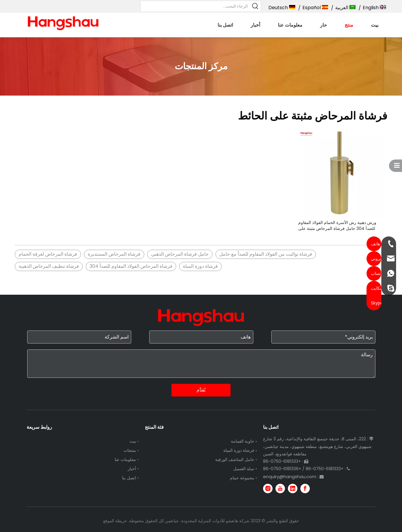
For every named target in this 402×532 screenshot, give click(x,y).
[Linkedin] (293, 489)
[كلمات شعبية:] (255, 6)
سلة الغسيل (244, 469)
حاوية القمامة (243, 441)
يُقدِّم (201, 390)
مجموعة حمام (242, 478)
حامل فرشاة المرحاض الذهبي (180, 254)
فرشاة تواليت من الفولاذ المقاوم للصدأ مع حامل (266, 254)
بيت (133, 441)
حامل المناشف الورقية (235, 460)
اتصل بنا (129, 478)
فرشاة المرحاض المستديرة (114, 254)
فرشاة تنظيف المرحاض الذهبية (49, 266)
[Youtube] (280, 489)
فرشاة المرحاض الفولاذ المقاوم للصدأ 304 (131, 266)
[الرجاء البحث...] (196, 6)
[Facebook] (305, 489)
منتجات (130, 450)
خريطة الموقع (115, 521)
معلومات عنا (125, 460)
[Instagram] (268, 489)
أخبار (132, 469)
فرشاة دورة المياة (200, 266)
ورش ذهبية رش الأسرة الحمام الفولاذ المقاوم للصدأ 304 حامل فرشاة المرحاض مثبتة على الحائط (337, 225)
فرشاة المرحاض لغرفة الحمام (48, 254)
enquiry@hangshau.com (290, 477)
